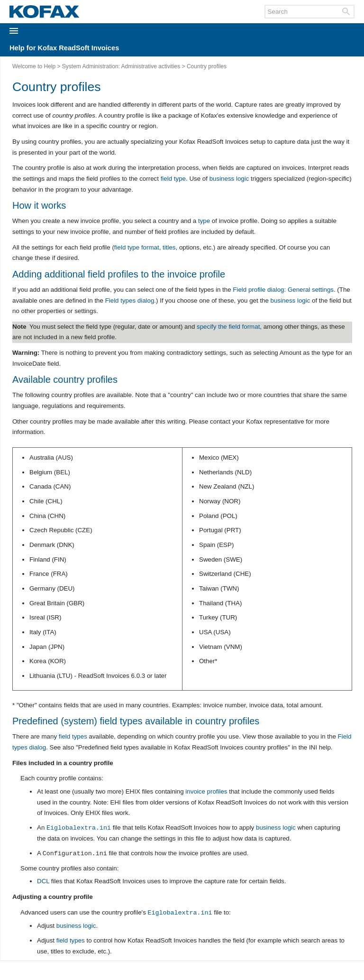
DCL (43, 881)
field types (73, 736)
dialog (130, 300)
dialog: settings (283, 290)
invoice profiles (206, 791)
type (204, 221)
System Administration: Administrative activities (121, 66)
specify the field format (228, 327)
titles (169, 247)
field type (173, 179)
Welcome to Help (34, 66)
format (150, 247)
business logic (229, 179)
